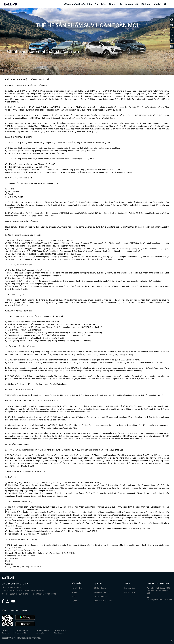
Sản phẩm (100, 4)
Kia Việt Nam (130, 592)
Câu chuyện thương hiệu (78, 4)
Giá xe (113, 4)
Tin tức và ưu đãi (129, 4)
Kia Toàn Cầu (130, 588)
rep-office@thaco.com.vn (22, 561)
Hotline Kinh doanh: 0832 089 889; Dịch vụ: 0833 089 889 (158, 591)
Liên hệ (157, 4)
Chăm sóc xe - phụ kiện (103, 601)
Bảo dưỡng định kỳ (101, 592)
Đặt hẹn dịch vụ (100, 588)
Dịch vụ (146, 4)
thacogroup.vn (19, 564)
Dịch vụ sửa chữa (100, 597)
